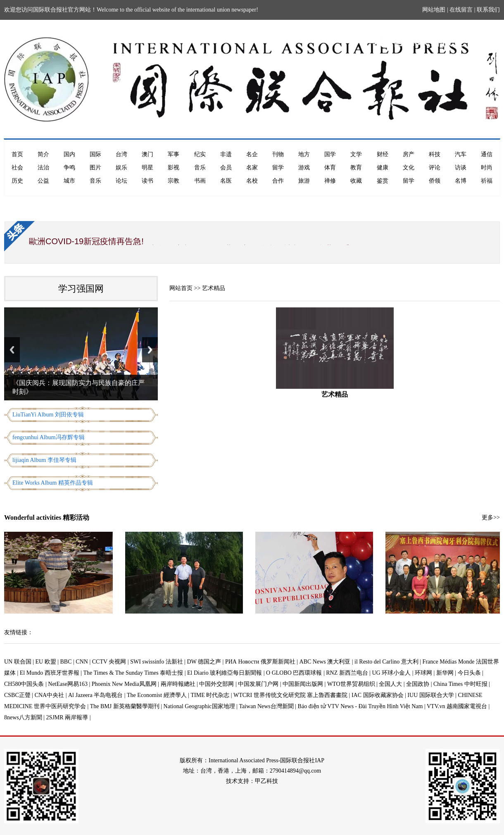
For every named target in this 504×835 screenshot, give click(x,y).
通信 (487, 154)
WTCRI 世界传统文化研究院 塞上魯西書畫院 (290, 695)
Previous (12, 350)
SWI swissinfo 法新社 (157, 662)
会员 (226, 168)
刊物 (278, 154)
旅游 (304, 181)
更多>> (491, 517)
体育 (330, 168)
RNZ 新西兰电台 (347, 673)
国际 (95, 154)
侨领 (435, 181)
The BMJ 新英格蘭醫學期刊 (125, 706)
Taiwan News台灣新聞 (266, 706)
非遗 (226, 154)
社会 (17, 168)
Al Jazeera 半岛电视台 (95, 695)
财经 (383, 154)
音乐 (200, 168)
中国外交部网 (216, 684)
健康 (383, 168)
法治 (43, 168)
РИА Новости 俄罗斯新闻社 (260, 662)
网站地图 (434, 10)
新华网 (445, 673)
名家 (252, 168)
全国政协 (418, 684)
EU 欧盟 (46, 662)
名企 (252, 154)
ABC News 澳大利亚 (325, 662)
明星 (147, 168)
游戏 (304, 168)
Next (150, 350)
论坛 (121, 181)
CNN (82, 662)
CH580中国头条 (24, 684)
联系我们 (488, 10)
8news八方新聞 (23, 717)
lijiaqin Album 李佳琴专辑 (44, 460)
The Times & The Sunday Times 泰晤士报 (133, 673)
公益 (43, 181)
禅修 (330, 181)
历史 (17, 181)
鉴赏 (383, 181)
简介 (43, 154)
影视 (174, 168)
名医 (226, 181)
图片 (95, 168)
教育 (356, 168)
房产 (409, 154)
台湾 (121, 154)
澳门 (147, 154)
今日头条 (469, 673)
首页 (17, 154)
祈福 (487, 181)
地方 (304, 154)
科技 (435, 154)
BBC (66, 662)
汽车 (461, 154)
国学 (330, 154)
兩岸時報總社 (178, 684)
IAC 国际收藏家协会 (378, 695)
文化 (409, 168)
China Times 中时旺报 (460, 684)
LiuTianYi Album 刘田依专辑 (48, 415)
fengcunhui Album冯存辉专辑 (49, 437)
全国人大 (390, 684)
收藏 (356, 181)
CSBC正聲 (17, 695)
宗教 (174, 181)
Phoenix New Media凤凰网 (124, 684)
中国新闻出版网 (303, 684)
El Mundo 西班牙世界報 (50, 673)
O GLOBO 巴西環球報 (294, 673)
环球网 (423, 673)
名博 (461, 181)
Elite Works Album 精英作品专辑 (53, 483)
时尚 (487, 168)
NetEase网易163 (68, 684)
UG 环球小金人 (392, 673)
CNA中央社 (50, 695)
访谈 (461, 168)
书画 (200, 181)
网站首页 (181, 288)
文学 (356, 154)
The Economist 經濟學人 (157, 695)
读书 (147, 181)
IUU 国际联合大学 (430, 695)
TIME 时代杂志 (210, 695)
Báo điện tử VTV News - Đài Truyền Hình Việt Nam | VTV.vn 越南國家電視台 (392, 706)
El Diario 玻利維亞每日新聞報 (225, 673)
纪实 (200, 154)
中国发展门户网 (258, 684)
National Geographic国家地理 (199, 706)
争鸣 (69, 168)
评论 (435, 168)
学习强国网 (81, 289)
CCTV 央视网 (109, 662)
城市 (69, 181)
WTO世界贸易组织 (351, 684)
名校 (252, 181)
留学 (278, 168)
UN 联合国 (18, 662)
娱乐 (121, 168)
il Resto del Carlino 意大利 (386, 662)
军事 (174, 154)
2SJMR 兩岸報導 (67, 717)
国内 (69, 154)
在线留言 (461, 10)
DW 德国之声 (204, 662)
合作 (278, 181)
